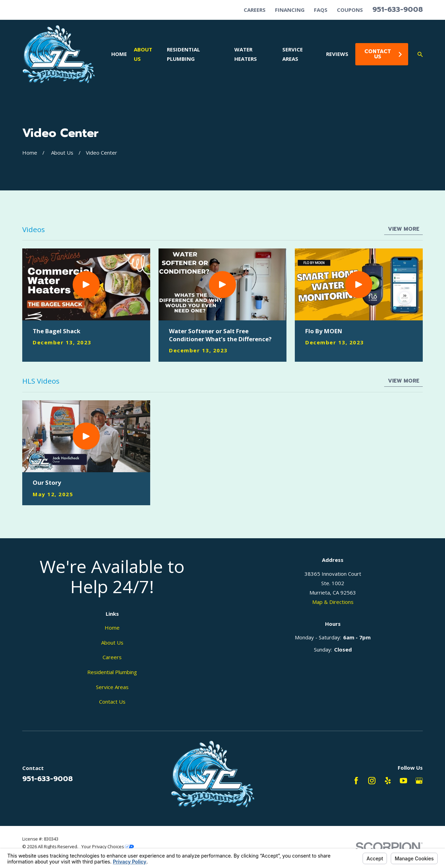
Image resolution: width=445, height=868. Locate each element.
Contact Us (384, 54)
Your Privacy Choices (108, 847)
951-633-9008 (398, 9)
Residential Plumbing (112, 672)
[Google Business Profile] (419, 781)
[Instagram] (372, 781)
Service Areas (112, 687)
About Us (112, 642)
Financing (290, 10)
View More (404, 229)
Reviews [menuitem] (337, 54)
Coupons (350, 10)
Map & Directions (333, 602)
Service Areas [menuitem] (293, 54)
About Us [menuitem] (143, 54)
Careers (255, 10)
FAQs (321, 10)
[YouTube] (403, 781)
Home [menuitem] (119, 54)
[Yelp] (388, 781)
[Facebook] (356, 781)
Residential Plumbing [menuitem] (183, 54)
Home (112, 628)
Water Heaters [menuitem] (246, 54)
